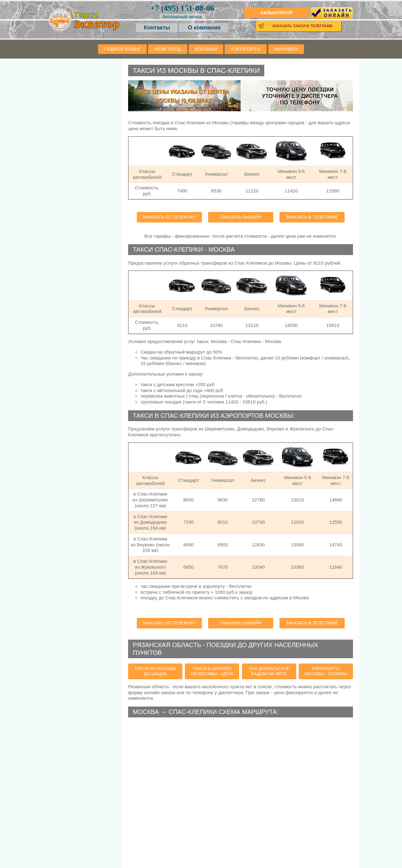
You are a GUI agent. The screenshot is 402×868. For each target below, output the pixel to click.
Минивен (286, 49)
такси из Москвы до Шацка (155, 671)
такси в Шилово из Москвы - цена (212, 671)
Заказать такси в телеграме (302, 26)
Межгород (167, 49)
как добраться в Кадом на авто (269, 671)
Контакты (157, 28)
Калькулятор (277, 13)
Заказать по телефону (169, 217)
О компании (204, 28)
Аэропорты (246, 49)
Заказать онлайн (241, 217)
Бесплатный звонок (182, 17)
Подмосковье (122, 49)
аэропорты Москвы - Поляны (326, 671)
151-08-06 (182, 8)
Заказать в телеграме (312, 217)
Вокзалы (206, 49)
